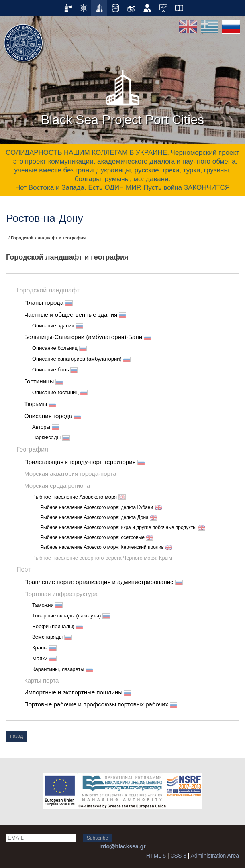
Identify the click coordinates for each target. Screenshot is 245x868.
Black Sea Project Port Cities (122, 95)
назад (16, 736)
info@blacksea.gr (122, 846)
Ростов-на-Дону (45, 218)
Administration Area (215, 856)
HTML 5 (156, 856)
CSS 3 (178, 856)
